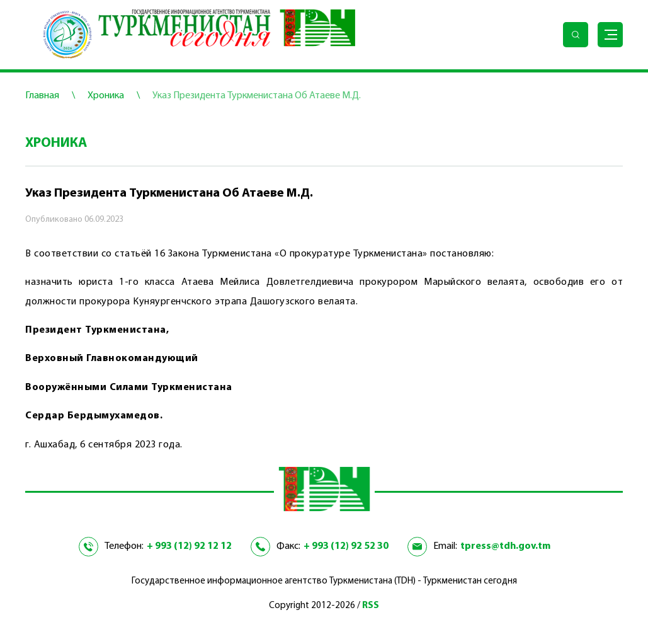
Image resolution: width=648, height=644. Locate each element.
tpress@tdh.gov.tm (505, 546)
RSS (371, 606)
